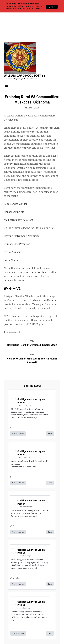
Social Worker (12, 233)
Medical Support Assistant (18, 192)
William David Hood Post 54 (24, 48)
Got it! (52, 7)
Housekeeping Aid (14, 184)
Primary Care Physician (17, 216)
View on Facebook (18, 406)
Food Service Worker (15, 176)
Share (50, 406)
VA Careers (50, 273)
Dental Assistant (13, 224)
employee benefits (41, 245)
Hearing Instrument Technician (22, 208)
